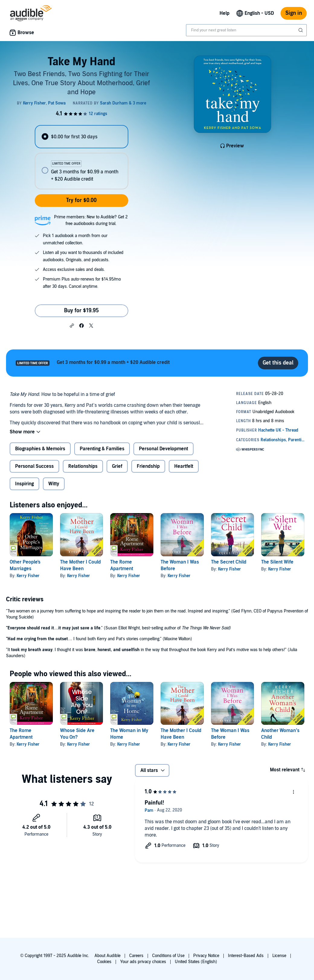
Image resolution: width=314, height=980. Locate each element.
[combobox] (246, 30)
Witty (54, 484)
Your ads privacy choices (143, 962)
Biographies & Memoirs (40, 449)
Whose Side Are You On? (77, 734)
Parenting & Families (102, 449)
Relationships (83, 466)
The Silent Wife (277, 562)
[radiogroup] (81, 157)
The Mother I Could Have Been (181, 734)
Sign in (294, 13)
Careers (136, 956)
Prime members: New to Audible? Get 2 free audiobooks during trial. (91, 220)
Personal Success (34, 466)
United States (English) (196, 962)
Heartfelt (184, 466)
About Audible (107, 956)
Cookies (104, 962)
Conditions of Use (168, 956)
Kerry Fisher (28, 576)
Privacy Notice (206, 956)
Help (224, 13)
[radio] (81, 137)
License (279, 956)
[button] (72, 325)
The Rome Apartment (21, 734)
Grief (117, 466)
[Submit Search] (301, 30)
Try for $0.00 (81, 200)
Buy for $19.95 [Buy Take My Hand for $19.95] (81, 311)
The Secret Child (229, 562)
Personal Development (163, 449)
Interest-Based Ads (246, 956)
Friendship (148, 466)
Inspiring (24, 484)
